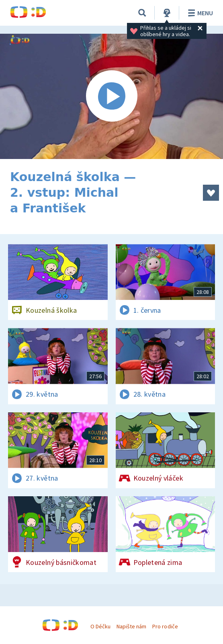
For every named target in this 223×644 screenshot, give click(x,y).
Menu (199, 13)
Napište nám (131, 626)
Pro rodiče (165, 626)
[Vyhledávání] (142, 13)
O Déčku (100, 626)
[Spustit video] (111, 96)
